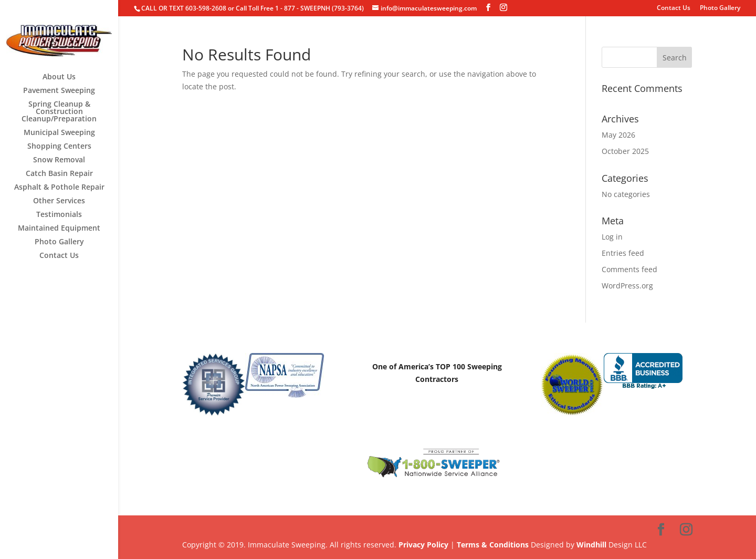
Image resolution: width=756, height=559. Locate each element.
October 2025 (625, 151)
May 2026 (618, 135)
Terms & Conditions (493, 545)
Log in (612, 237)
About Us (59, 77)
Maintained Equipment (59, 229)
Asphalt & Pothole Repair (59, 188)
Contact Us (674, 8)
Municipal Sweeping (59, 133)
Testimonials (59, 215)
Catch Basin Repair (59, 174)
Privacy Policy (423, 545)
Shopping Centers (59, 147)
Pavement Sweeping (59, 91)
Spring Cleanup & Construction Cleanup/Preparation (59, 112)
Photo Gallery (720, 8)
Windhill (591, 545)
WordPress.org (627, 286)
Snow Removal (59, 160)
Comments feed (629, 269)
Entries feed (623, 253)
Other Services (59, 201)
